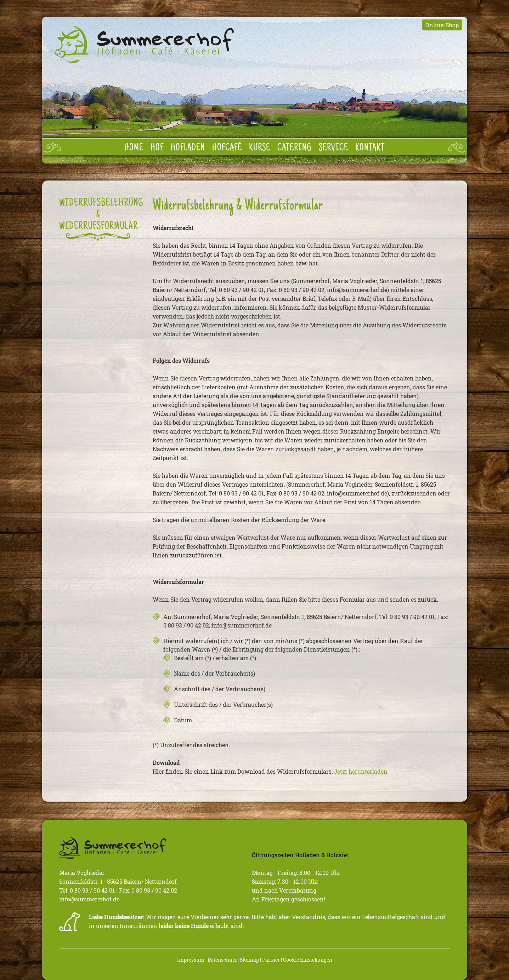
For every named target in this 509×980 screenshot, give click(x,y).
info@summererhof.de (89, 899)
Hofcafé (227, 148)
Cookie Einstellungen (308, 960)
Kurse (260, 148)
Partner (271, 960)
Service (333, 148)
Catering (295, 148)
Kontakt (370, 148)
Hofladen (188, 148)
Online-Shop (442, 25)
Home (134, 148)
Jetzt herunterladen (361, 771)
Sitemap (249, 960)
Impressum (191, 960)
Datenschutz (222, 960)
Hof (157, 148)
